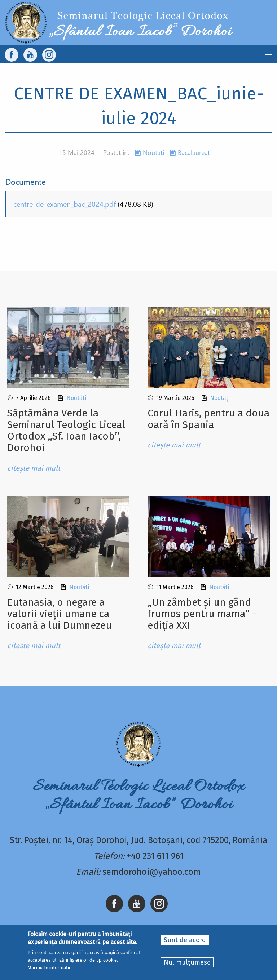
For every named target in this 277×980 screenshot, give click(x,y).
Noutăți (153, 152)
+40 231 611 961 (155, 856)
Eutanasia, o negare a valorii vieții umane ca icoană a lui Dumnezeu (60, 614)
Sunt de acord (185, 940)
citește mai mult (34, 468)
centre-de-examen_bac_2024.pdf (65, 204)
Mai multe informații (49, 968)
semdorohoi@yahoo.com (152, 872)
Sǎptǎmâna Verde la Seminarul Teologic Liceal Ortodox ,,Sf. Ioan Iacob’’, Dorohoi (66, 430)
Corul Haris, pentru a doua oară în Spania (208, 419)
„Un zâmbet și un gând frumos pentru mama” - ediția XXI (202, 614)
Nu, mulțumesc (187, 962)
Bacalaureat (194, 152)
